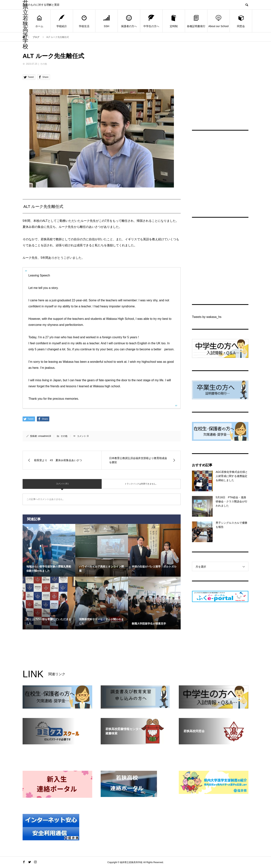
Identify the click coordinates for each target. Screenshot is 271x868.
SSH (107, 21)
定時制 (174, 21)
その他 (43, 64)
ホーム (39, 21)
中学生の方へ (151, 21)
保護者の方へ (129, 21)
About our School (218, 21)
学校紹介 (62, 21)
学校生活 (84, 21)
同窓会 (241, 21)
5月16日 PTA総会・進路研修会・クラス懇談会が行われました (231, 502)
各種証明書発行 (196, 21)
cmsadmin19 (45, 436)
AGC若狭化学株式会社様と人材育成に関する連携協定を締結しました (232, 476)
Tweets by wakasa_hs (207, 317)
